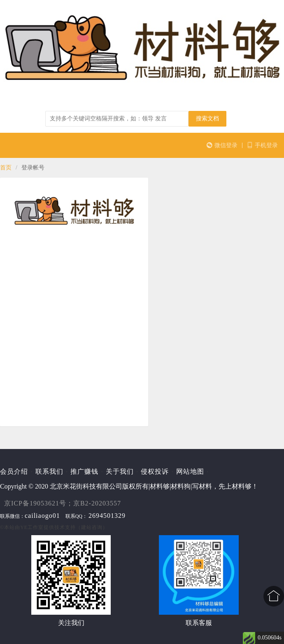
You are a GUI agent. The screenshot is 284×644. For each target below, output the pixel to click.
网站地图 (190, 471)
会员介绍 (14, 471)
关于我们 (120, 471)
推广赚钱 (84, 471)
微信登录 (222, 145)
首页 (6, 168)
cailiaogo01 (42, 516)
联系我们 (49, 471)
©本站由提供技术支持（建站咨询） (54, 527)
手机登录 (262, 145)
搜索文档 (207, 119)
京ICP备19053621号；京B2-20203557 (63, 503)
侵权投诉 (155, 471)
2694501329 (107, 516)
